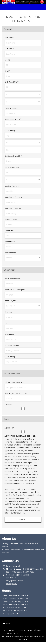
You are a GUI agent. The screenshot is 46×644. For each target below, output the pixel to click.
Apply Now (21, 630)
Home (5, 630)
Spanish (8, 624)
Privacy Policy (12, 584)
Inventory (12, 630)
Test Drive (29, 630)
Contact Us (14, 633)
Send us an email (13, 566)
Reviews (6, 633)
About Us (38, 630)
